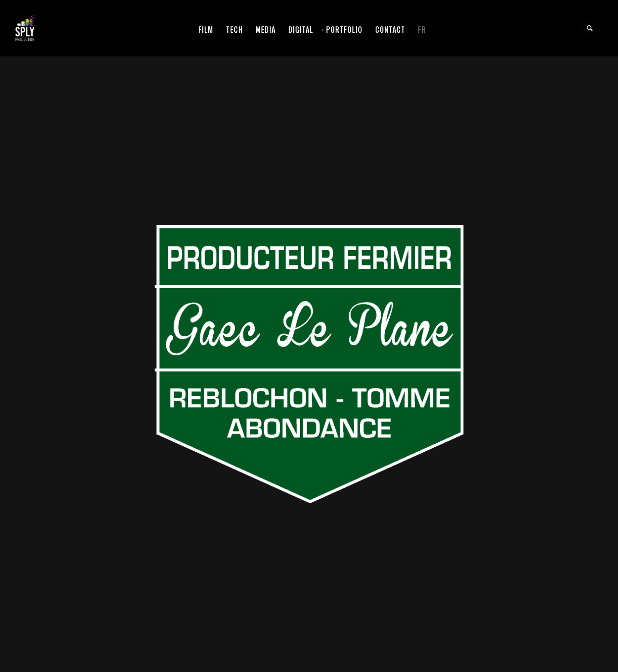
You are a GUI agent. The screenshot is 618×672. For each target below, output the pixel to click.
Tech (234, 30)
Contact (390, 30)
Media (266, 30)
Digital (301, 30)
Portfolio (344, 30)
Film (206, 30)
